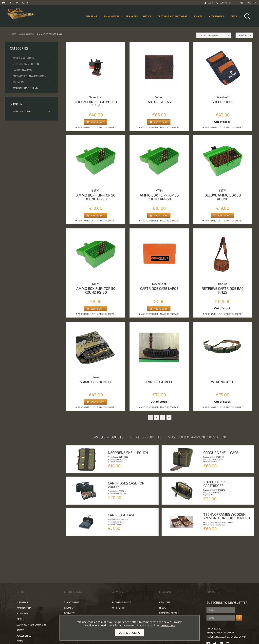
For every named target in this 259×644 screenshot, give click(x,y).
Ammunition (27, 34)
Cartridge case (159, 102)
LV (17, 3)
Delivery (69, 613)
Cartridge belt (159, 382)
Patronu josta (223, 382)
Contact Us (226, 3)
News (162, 608)
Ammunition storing (25, 88)
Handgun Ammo (22, 70)
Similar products (108, 437)
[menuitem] (132, 16)
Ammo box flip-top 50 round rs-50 (96, 290)
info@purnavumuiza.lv (221, 633)
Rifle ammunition (23, 58)
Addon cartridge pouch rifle (96, 104)
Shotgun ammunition (26, 64)
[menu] (162, 16)
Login (211, 3)
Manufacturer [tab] (31, 111)
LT (28, 3)
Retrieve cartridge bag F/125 (223, 290)
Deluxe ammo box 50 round (223, 197)
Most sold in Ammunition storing (197, 437)
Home (13, 34)
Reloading (19, 82)
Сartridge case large (159, 288)
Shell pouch (223, 102)
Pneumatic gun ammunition (29, 76)
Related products (146, 437)
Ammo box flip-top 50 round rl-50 (96, 197)
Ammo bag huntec (96, 382)
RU (23, 3)
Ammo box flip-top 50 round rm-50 (159, 197)
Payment (69, 608)
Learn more (168, 625)
